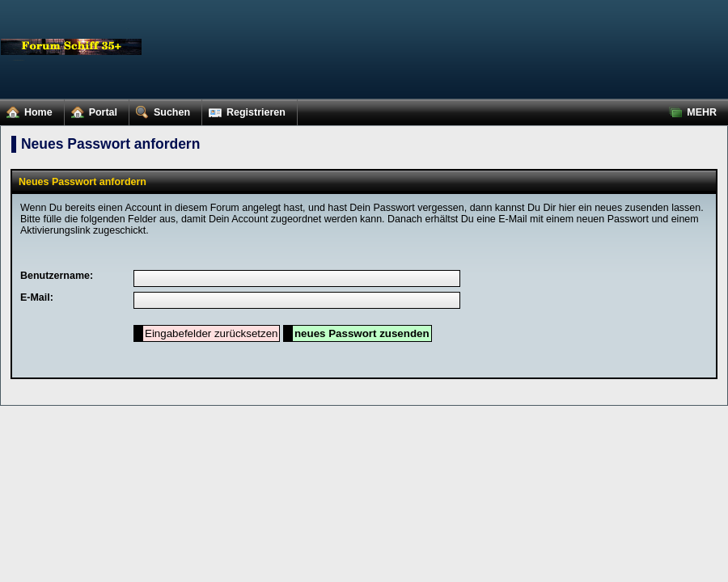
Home (26, 109)
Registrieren (244, 109)
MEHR (690, 109)
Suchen (160, 109)
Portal (91, 109)
